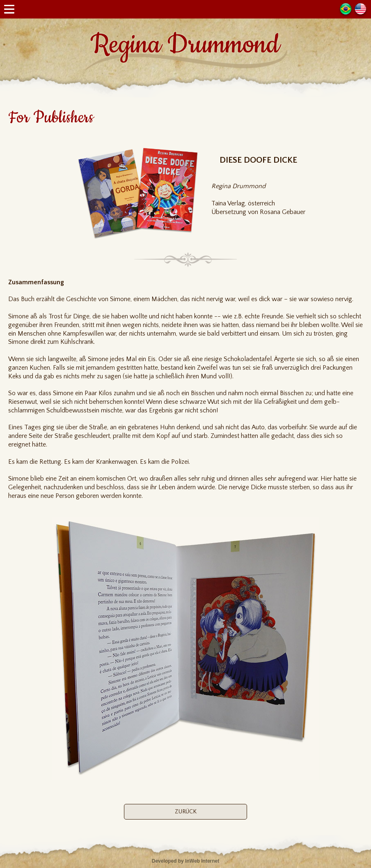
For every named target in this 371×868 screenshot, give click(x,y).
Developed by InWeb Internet (185, 861)
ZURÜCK (186, 812)
